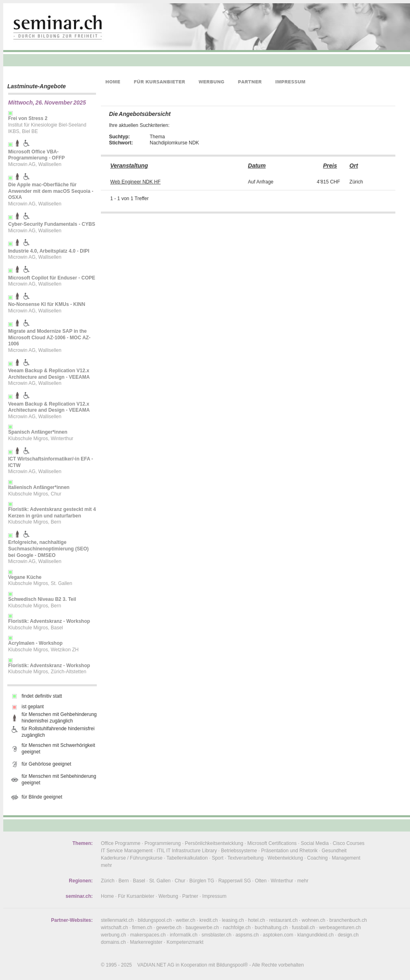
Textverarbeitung (245, 858)
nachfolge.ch (237, 928)
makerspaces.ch (148, 935)
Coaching (317, 858)
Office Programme (121, 843)
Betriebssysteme (239, 851)
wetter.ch (185, 920)
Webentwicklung (285, 858)
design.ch (348, 935)
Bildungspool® (232, 965)
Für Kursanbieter (136, 896)
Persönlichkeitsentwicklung (214, 843)
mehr (106, 865)
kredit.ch (208, 920)
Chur (180, 881)
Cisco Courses (349, 843)
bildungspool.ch (155, 920)
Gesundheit (334, 851)
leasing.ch (233, 920)
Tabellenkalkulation (187, 858)
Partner (190, 896)
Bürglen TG (202, 881)
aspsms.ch (247, 935)
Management (346, 858)
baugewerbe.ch (202, 928)
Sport (218, 858)
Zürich (108, 881)
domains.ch (113, 942)
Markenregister (146, 942)
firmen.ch (142, 928)
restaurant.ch (284, 920)
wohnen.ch (314, 920)
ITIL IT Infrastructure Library (187, 851)
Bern (123, 881)
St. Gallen (160, 881)
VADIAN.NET (152, 965)
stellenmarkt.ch (117, 920)
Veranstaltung (129, 166)
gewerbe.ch (169, 928)
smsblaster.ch (217, 935)
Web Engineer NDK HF (135, 182)
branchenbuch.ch (348, 920)
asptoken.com (278, 935)
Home (107, 896)
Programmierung (162, 843)
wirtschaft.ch (114, 928)
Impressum (214, 896)
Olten (261, 881)
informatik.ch (183, 935)
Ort (354, 166)
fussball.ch (304, 928)
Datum (257, 166)
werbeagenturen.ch (340, 928)
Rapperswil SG (235, 881)
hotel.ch (257, 920)
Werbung (168, 896)
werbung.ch (113, 935)
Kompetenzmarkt (185, 942)
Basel (139, 881)
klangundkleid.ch (315, 935)
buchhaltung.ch (271, 928)
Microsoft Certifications (272, 843)
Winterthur (282, 881)
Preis (330, 166)
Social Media (315, 843)
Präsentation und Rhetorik (289, 851)
